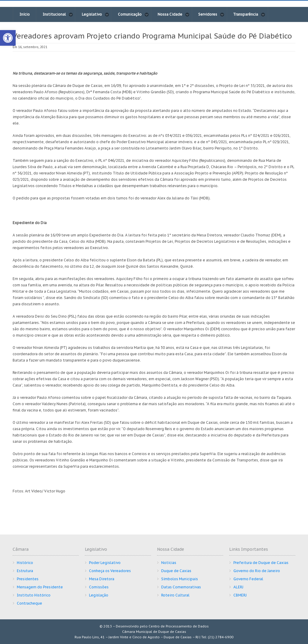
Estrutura (25, 571)
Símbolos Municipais (180, 579)
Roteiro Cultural (175, 595)
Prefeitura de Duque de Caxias (261, 563)
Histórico (25, 563)
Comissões (99, 587)
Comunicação (133, 14)
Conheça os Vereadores (110, 571)
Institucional (58, 14)
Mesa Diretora (102, 579)
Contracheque (29, 603)
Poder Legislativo (105, 563)
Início (25, 14)
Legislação (99, 595)
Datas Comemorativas (181, 587)
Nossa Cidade (174, 14)
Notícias (169, 563)
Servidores (211, 14)
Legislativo (95, 14)
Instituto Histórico (34, 595)
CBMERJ (240, 595)
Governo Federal (248, 579)
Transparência (249, 14)
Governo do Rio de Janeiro (257, 571)
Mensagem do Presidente (40, 587)
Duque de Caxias (176, 571)
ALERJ (238, 587)
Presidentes (28, 579)
